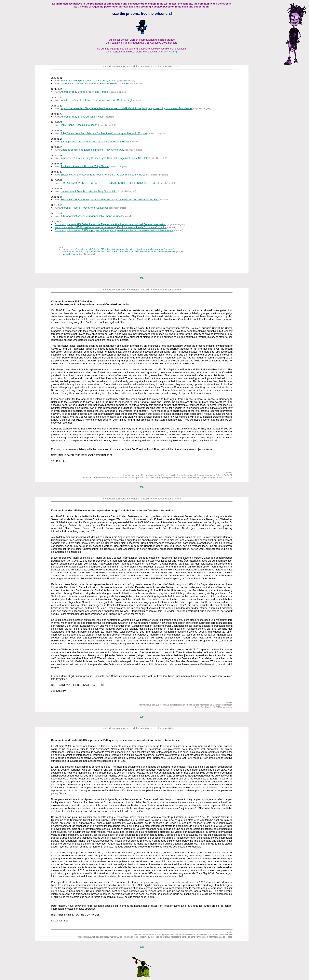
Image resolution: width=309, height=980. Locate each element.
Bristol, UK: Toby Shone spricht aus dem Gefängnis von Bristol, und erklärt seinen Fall (110, 199)
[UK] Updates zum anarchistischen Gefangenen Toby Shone (95, 141)
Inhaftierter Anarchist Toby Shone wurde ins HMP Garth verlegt (96, 100)
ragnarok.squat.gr (70, 254)
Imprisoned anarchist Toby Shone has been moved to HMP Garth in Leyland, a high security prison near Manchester (126, 108)
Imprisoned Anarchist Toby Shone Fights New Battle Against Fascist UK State (104, 158)
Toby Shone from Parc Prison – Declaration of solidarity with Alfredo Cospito (104, 133)
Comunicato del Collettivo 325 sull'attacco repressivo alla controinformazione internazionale (132, 252)
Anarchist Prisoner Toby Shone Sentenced (85, 208)
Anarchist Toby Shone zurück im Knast (82, 117)
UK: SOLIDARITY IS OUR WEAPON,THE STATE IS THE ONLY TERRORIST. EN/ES (109, 183)
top (142, 278)
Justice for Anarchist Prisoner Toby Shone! (85, 166)
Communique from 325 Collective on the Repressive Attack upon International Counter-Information (110, 224)
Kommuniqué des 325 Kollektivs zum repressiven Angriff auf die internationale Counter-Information (111, 227)
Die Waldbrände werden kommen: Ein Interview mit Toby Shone (97, 84)
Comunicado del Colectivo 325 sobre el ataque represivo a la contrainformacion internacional (119, 249)
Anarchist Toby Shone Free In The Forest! (84, 92)
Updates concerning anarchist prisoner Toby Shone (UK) (93, 150)
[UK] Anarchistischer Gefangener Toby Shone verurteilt (92, 216)
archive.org (170, 52)
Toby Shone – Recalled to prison (79, 125)
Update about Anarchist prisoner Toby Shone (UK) (89, 191)
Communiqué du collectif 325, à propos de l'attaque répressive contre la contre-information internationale (114, 230)
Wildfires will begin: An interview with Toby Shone (88, 81)
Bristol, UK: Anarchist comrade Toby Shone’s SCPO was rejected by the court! (105, 175)
